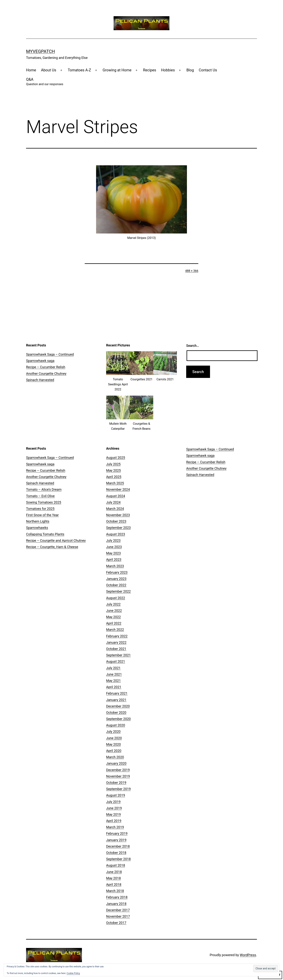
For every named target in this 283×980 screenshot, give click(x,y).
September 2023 (118, 528)
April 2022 (114, 623)
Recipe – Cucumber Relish (46, 367)
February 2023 (117, 572)
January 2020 (116, 763)
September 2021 (118, 655)
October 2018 (116, 853)
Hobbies (168, 70)
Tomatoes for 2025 (40, 509)
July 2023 (113, 541)
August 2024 (116, 496)
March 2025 (115, 483)
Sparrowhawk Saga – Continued (50, 354)
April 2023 (114, 560)
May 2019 (113, 814)
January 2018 (116, 904)
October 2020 (116, 712)
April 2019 (114, 821)
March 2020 (115, 757)
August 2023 (116, 534)
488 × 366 (192, 271)
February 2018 (117, 897)
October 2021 (116, 649)
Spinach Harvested (40, 380)
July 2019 (113, 802)
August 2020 (116, 725)
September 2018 (118, 859)
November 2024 (118, 489)
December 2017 (118, 910)
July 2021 (113, 668)
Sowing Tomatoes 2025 (44, 502)
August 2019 (116, 795)
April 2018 (114, 884)
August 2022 (116, 598)
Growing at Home (117, 70)
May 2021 (113, 681)
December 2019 (118, 770)
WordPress (248, 955)
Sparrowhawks (37, 528)
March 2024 (115, 509)
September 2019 (118, 789)
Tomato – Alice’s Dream (44, 489)
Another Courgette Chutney (46, 374)
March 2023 (115, 566)
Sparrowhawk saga (40, 361)
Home (31, 70)
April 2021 (114, 687)
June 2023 (114, 547)
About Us (49, 70)
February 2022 (117, 636)
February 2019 (117, 833)
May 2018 (113, 878)
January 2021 (116, 700)
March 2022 (115, 630)
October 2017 (116, 923)
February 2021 (117, 693)
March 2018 (115, 891)
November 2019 (118, 776)
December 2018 (118, 846)
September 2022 (118, 591)
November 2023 (118, 515)
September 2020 (118, 719)
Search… (193, 346)
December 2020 (118, 706)
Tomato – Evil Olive (40, 496)
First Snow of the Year (42, 515)
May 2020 (113, 744)
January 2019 (116, 840)
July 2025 (113, 464)
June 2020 (114, 738)
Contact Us (208, 70)
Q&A (45, 82)
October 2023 (116, 521)
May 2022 (113, 617)
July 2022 (113, 604)
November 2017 (118, 916)
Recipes (150, 70)
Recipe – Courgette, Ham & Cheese (52, 547)
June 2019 (114, 808)
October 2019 (116, 783)
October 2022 (116, 585)
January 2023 (116, 579)
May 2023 (113, 553)
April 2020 (114, 751)
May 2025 (113, 470)
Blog (190, 70)
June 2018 (114, 872)
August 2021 (116, 661)
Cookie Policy (73, 973)
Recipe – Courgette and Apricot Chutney (56, 541)
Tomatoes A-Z (79, 70)
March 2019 (115, 827)
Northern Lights (38, 521)
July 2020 (113, 732)
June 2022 (114, 611)
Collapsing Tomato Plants (45, 534)
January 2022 (116, 642)
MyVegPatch (40, 51)
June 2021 (114, 674)
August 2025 (116, 458)
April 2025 (114, 477)
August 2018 (116, 865)
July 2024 (113, 502)
